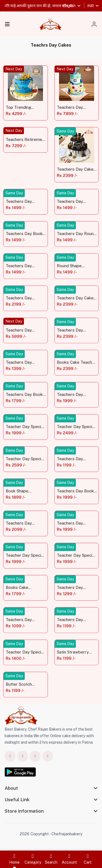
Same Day (65, 131)
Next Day (14, 69)
